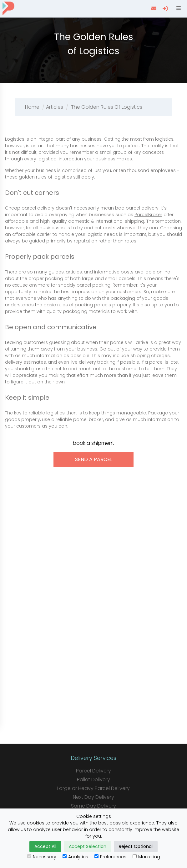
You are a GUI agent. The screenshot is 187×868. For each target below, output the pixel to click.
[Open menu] (178, 8)
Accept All (45, 846)
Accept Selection (88, 846)
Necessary (42, 857)
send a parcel (94, 459)
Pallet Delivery (93, 780)
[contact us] (154, 8)
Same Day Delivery (93, 806)
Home (32, 107)
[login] (166, 8)
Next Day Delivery (93, 797)
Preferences (110, 857)
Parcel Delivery (93, 771)
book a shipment (93, 443)
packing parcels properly (103, 305)
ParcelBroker (148, 215)
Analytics (75, 857)
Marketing (146, 857)
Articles (55, 107)
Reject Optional (136, 846)
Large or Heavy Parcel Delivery (93, 788)
